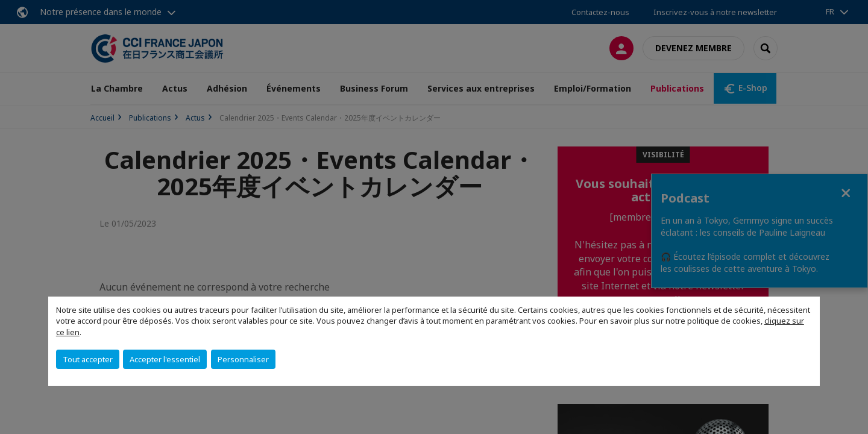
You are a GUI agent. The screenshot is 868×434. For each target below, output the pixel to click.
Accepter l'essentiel (165, 359)
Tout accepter (88, 359)
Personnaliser (243, 359)
